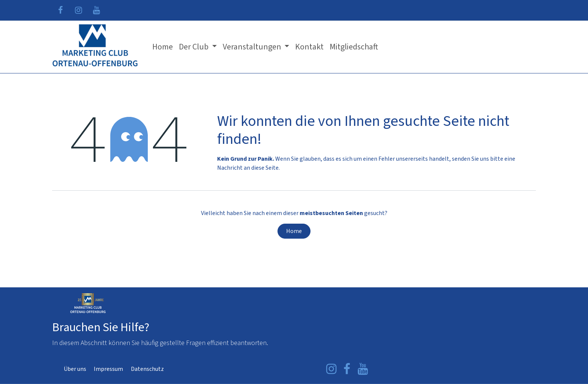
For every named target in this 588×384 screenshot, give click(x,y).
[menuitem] (163, 47)
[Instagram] (78, 10)
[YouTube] (96, 10)
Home (294, 231)
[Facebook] (60, 10)
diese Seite (265, 168)
